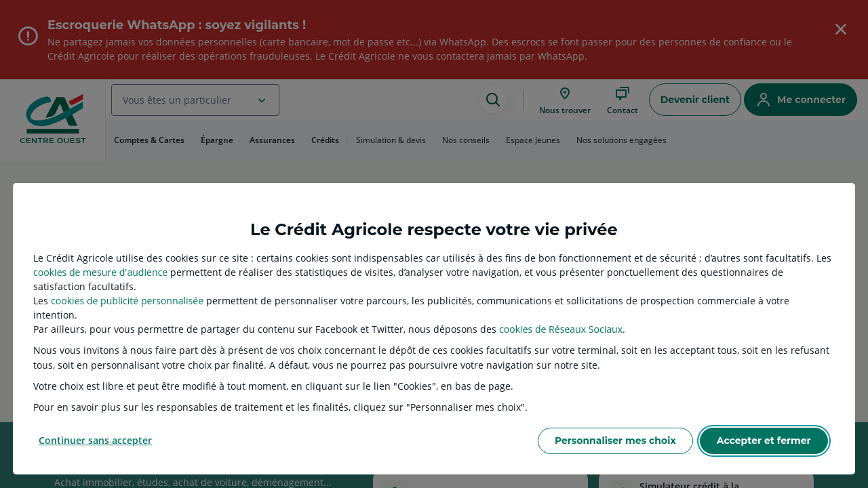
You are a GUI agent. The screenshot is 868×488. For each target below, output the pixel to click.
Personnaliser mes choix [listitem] (615, 441)
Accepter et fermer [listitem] (764, 441)
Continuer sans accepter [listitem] (95, 440)
